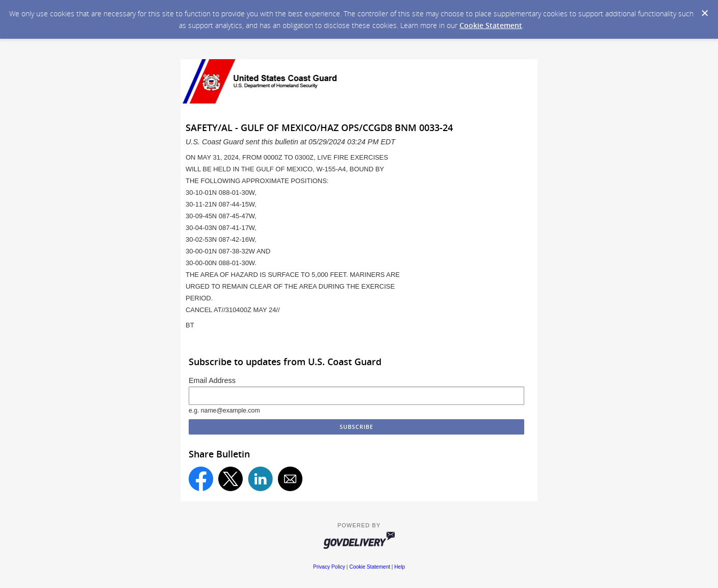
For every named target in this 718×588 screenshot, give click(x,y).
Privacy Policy (329, 567)
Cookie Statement (491, 25)
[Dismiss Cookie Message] (705, 13)
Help (400, 567)
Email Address (212, 380)
